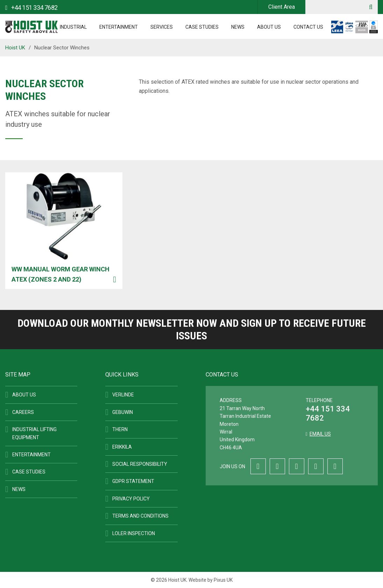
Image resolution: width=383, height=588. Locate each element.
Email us (320, 434)
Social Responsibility (140, 464)
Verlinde (123, 395)
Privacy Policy (131, 499)
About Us (269, 27)
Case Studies (202, 27)
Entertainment (119, 27)
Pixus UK (223, 580)
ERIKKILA (122, 447)
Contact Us (308, 27)
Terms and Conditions (140, 516)
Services (162, 27)
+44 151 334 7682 (328, 413)
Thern (120, 429)
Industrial (73, 27)
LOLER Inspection (134, 533)
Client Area (282, 7)
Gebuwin (123, 412)
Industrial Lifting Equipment (34, 433)
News (238, 27)
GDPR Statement (133, 481)
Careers (23, 412)
